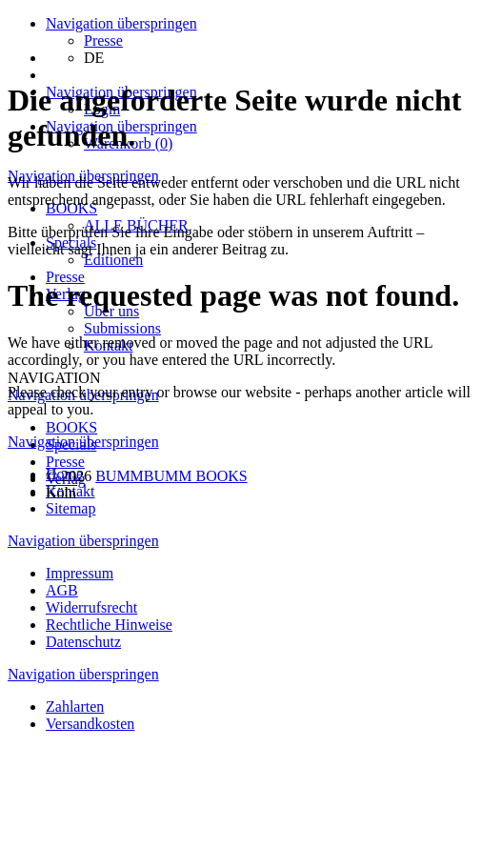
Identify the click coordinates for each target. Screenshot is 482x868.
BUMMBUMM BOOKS (171, 476)
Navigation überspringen (121, 23)
